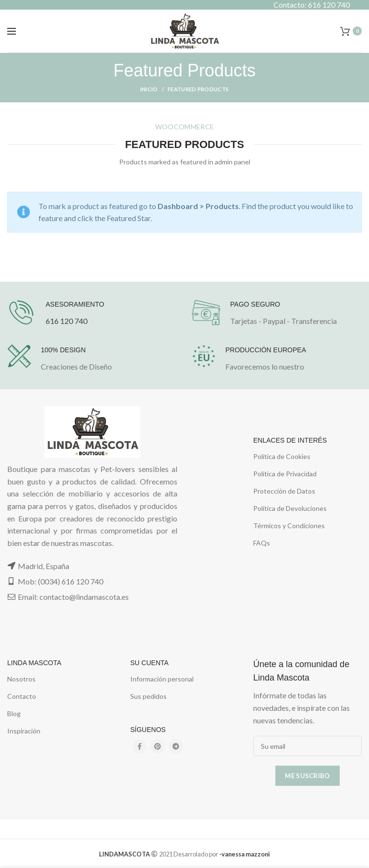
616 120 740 (67, 321)
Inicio (149, 89)
